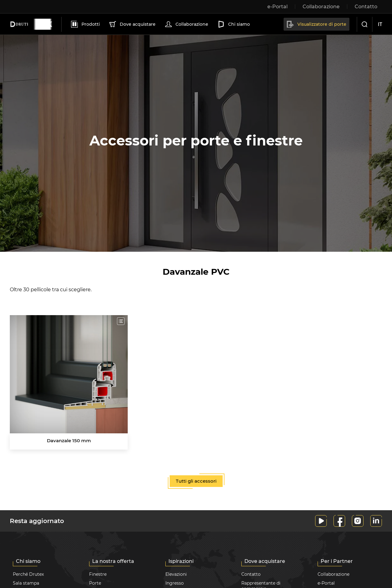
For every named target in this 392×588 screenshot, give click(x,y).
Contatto (251, 574)
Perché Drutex (28, 574)
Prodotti (85, 24)
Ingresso (175, 583)
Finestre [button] (98, 574)
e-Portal (326, 583)
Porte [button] (95, 583)
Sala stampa (26, 583)
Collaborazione (186, 24)
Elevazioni (176, 574)
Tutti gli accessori (196, 481)
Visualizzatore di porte (316, 24)
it (380, 24)
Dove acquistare (132, 24)
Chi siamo (233, 24)
